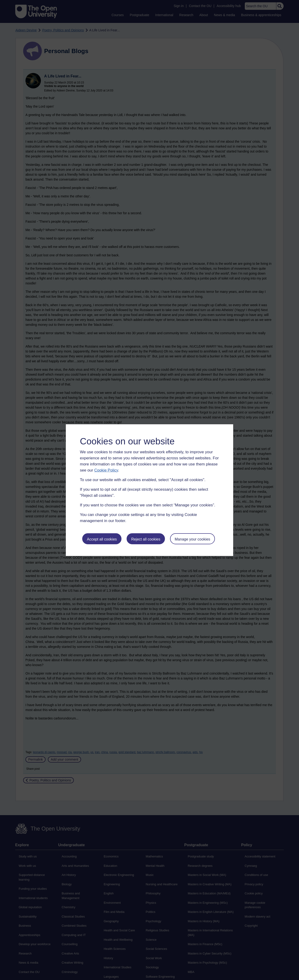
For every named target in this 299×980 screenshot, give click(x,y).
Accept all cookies (102, 539)
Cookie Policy (106, 470)
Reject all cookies (146, 539)
